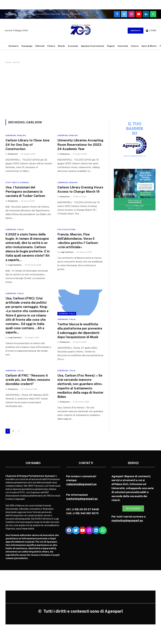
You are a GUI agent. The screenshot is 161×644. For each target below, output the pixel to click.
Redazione (13, 154)
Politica (51, 46)
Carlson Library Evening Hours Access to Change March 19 (80, 189)
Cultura (135, 46)
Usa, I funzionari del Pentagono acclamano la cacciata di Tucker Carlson (25, 192)
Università (123, 46)
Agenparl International (92, 46)
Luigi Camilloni (15, 265)
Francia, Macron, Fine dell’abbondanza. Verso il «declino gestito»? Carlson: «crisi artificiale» (78, 241)
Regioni (111, 46)
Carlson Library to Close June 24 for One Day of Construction (28, 145)
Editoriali (40, 46)
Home (8, 62)
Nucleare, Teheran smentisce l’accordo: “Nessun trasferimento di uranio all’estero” (52, 14)
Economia (73, 46)
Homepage (27, 46)
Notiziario (14, 46)
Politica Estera (67, 230)
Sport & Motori (149, 46)
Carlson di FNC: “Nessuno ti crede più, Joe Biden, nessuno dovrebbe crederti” (28, 380)
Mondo (61, 46)
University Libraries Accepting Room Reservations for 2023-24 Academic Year (80, 145)
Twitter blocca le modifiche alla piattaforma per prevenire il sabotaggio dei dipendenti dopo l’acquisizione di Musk (80, 331)
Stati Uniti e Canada (17, 182)
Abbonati (136, 31)
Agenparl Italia (15, 230)
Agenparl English (16, 135)
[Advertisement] (80, 91)
